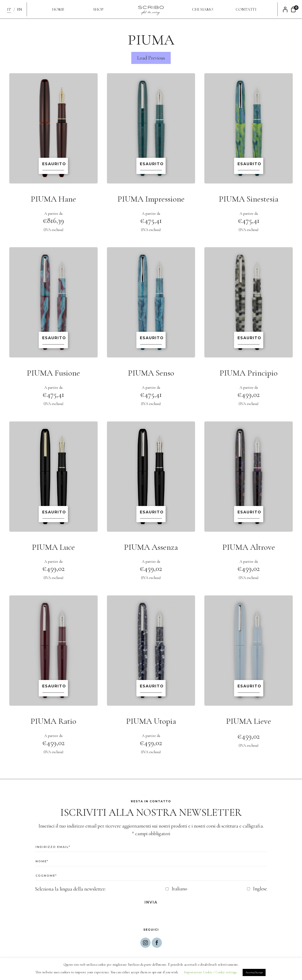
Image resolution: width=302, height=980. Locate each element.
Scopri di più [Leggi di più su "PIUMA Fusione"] (53, 340)
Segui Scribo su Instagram (145, 943)
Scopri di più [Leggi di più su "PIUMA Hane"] (53, 166)
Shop (98, 9)
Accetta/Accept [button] (254, 972)
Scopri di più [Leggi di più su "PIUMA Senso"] (151, 340)
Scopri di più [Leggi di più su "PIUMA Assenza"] (151, 514)
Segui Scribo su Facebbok (157, 943)
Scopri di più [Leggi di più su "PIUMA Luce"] (53, 514)
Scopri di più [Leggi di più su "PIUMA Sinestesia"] (249, 166)
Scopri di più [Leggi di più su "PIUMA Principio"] (249, 340)
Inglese (260, 889)
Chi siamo (203, 9)
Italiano (179, 889)
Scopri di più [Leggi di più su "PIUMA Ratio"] (53, 688)
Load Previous (151, 58)
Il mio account (286, 9)
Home (58, 9)
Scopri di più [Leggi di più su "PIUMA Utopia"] (151, 688)
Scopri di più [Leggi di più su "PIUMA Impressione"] (151, 166)
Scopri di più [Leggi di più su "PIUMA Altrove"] (249, 514)
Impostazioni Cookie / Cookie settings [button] (210, 972)
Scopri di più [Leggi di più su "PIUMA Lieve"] (249, 688)
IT (9, 9)
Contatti (246, 9)
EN (19, 9)
